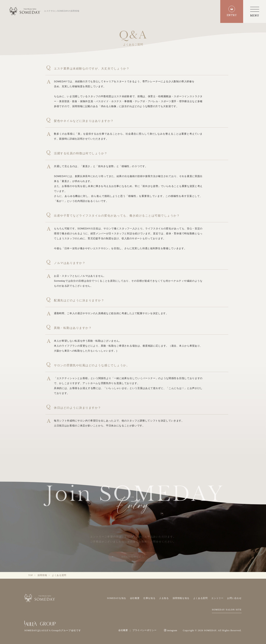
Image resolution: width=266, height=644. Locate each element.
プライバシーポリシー (144, 630)
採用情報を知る (181, 598)
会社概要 (135, 598)
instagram (171, 630)
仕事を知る (149, 598)
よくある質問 (200, 598)
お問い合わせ (234, 598)
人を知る (164, 598)
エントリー (217, 598)
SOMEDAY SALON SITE (227, 610)
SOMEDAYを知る (117, 598)
